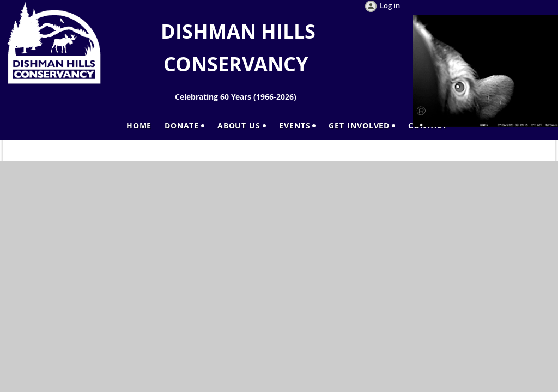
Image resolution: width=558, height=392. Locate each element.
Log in (390, 5)
